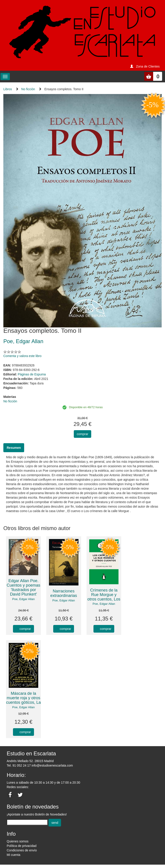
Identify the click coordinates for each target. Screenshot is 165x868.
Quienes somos (18, 841)
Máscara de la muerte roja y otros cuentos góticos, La (23, 698)
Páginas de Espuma (32, 374)
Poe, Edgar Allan (24, 599)
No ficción (28, 89)
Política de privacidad (22, 846)
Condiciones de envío (22, 850)
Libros (8, 89)
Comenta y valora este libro (22, 356)
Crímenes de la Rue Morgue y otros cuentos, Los (104, 595)
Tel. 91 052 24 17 (19, 765)
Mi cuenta (14, 855)
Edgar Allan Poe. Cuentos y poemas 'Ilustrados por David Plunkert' (23, 587)
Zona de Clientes (148, 66)
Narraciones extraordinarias (64, 593)
